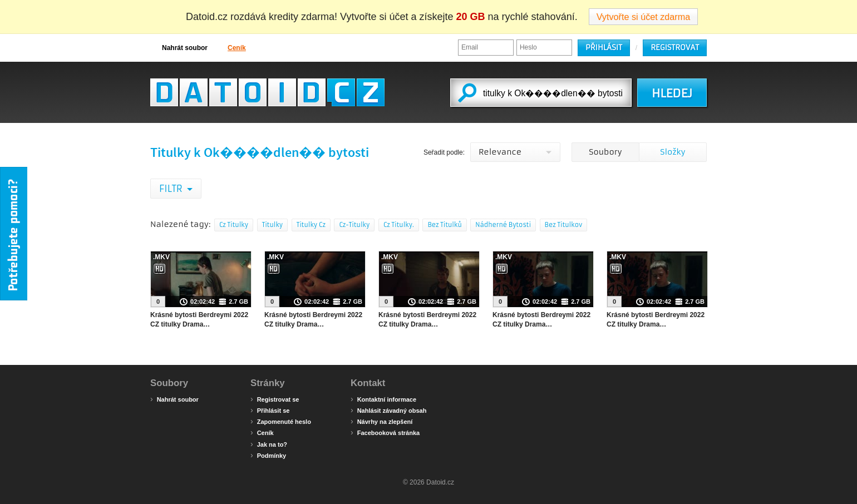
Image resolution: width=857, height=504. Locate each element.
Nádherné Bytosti (503, 225)
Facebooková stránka (385, 432)
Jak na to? (269, 444)
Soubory (605, 152)
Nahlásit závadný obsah (388, 410)
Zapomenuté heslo (281, 421)
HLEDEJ (672, 93)
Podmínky (268, 455)
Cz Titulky (234, 225)
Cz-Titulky (354, 225)
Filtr (172, 189)
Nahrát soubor (179, 47)
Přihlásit (604, 48)
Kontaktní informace (383, 399)
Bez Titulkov (564, 225)
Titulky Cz (311, 225)
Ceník (231, 47)
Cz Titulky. (399, 225)
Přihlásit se (270, 410)
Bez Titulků (444, 225)
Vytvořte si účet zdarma (644, 17)
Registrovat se (275, 399)
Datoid (267, 92)
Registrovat (675, 48)
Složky (673, 152)
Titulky (273, 225)
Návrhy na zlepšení (381, 421)
